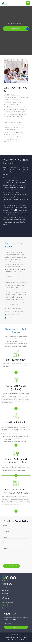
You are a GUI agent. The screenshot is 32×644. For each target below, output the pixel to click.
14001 (17, 210)
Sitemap (25, 637)
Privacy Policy (18, 637)
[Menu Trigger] (28, 3)
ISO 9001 (11, 210)
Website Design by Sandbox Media (16, 640)
